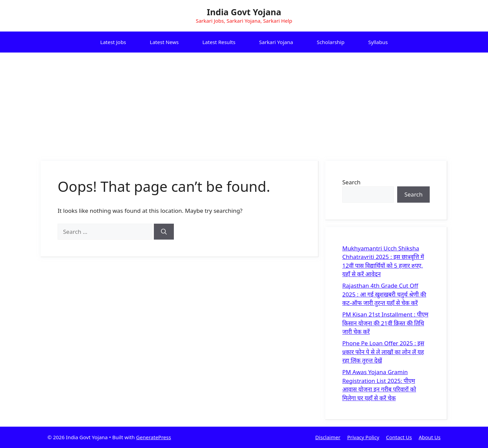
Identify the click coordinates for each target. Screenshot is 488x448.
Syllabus (378, 42)
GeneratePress (154, 437)
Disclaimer (328, 437)
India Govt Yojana (244, 12)
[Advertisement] (244, 103)
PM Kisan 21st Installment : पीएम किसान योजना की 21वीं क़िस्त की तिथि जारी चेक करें (385, 323)
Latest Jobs (113, 42)
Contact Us (399, 437)
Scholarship (331, 42)
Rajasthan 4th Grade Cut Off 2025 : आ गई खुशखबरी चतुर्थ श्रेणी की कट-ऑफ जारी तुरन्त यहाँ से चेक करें (384, 294)
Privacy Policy (363, 437)
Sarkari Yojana (276, 42)
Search (351, 182)
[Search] (164, 232)
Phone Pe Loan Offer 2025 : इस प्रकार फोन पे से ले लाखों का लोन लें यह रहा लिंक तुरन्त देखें (383, 352)
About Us (430, 437)
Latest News (164, 42)
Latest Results (219, 42)
